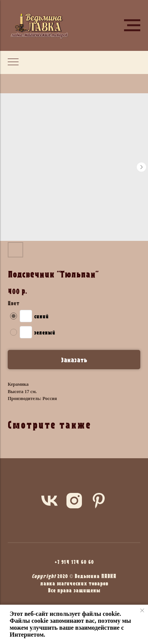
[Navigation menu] (132, 25)
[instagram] (74, 501)
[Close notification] (142, 610)
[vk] (49, 501)
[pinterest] (99, 501)
